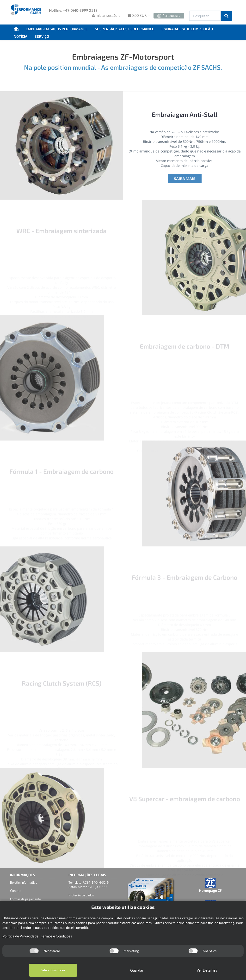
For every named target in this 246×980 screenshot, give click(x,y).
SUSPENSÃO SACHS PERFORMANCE (125, 29)
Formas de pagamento (25, 899)
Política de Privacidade (20, 936)
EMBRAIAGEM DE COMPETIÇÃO (187, 29)
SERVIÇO (42, 36)
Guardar (137, 970)
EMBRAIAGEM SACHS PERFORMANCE (57, 29)
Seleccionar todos (53, 970)
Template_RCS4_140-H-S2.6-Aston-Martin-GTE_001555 (89, 885)
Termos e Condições (56, 936)
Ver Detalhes (207, 970)
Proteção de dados (81, 895)
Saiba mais (185, 183)
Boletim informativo (24, 882)
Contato (16, 891)
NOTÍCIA (21, 36)
